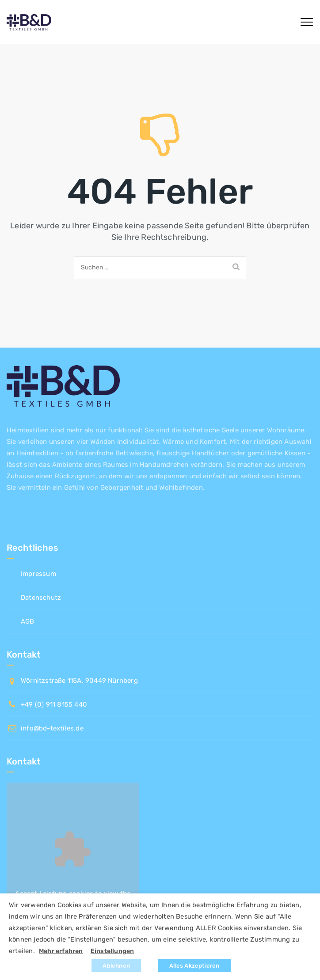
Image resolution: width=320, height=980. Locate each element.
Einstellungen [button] (112, 951)
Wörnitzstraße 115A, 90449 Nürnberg (79, 681)
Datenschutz (41, 598)
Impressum (38, 574)
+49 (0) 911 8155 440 (54, 704)
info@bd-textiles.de (52, 728)
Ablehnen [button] (116, 966)
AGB (28, 621)
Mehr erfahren (61, 951)
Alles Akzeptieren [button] (194, 966)
